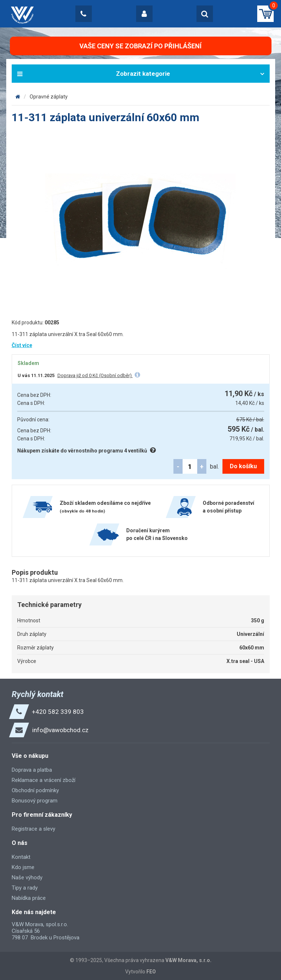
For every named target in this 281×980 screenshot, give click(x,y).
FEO (151, 972)
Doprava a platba (32, 770)
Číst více (22, 345)
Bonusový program (35, 801)
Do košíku (243, 466)
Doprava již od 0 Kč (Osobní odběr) (95, 375)
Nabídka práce (29, 898)
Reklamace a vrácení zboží (44, 780)
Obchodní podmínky (35, 790)
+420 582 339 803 (58, 712)
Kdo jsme (23, 867)
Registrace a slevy (33, 829)
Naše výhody (27, 877)
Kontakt (21, 857)
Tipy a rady (25, 888)
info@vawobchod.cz (60, 730)
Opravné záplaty (49, 97)
